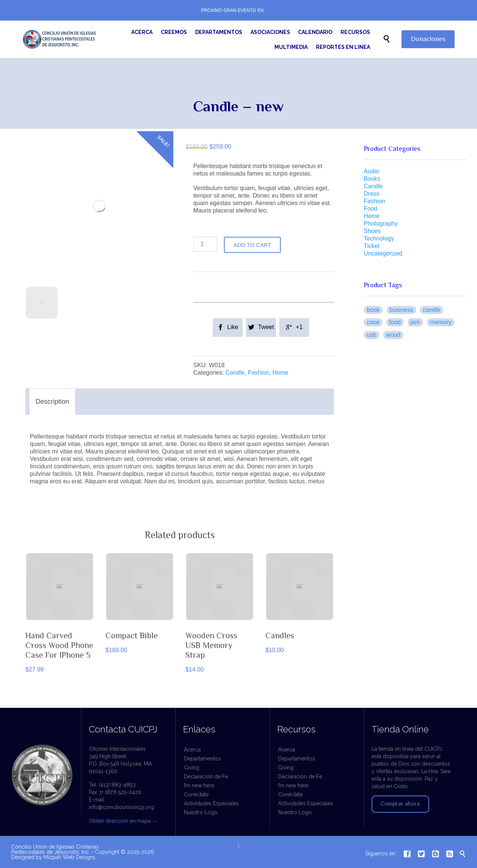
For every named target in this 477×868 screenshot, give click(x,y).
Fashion (258, 373)
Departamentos (202, 759)
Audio (371, 171)
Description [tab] (52, 402)
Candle (235, 373)
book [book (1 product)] (373, 310)
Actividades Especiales (211, 803)
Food (370, 209)
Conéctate (196, 794)
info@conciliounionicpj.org (121, 807)
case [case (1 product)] (373, 322)
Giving (192, 768)
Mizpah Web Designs (70, 857)
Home (281, 373)
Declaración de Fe (206, 776)
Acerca (192, 750)
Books (372, 179)
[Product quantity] (205, 244)
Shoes (372, 231)
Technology (379, 238)
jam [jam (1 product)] (415, 322)
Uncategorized (383, 253)
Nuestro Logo (201, 812)
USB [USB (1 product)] (372, 335)
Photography (381, 224)
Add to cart (253, 245)
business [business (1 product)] (401, 310)
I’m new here (199, 785)
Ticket (372, 246)
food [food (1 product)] (395, 322)
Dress (372, 194)
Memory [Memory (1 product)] (441, 322)
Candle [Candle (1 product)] (432, 310)
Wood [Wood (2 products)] (393, 335)
